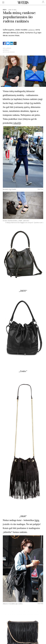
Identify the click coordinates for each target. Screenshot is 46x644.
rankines (31, 30)
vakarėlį (17, 123)
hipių (37, 520)
